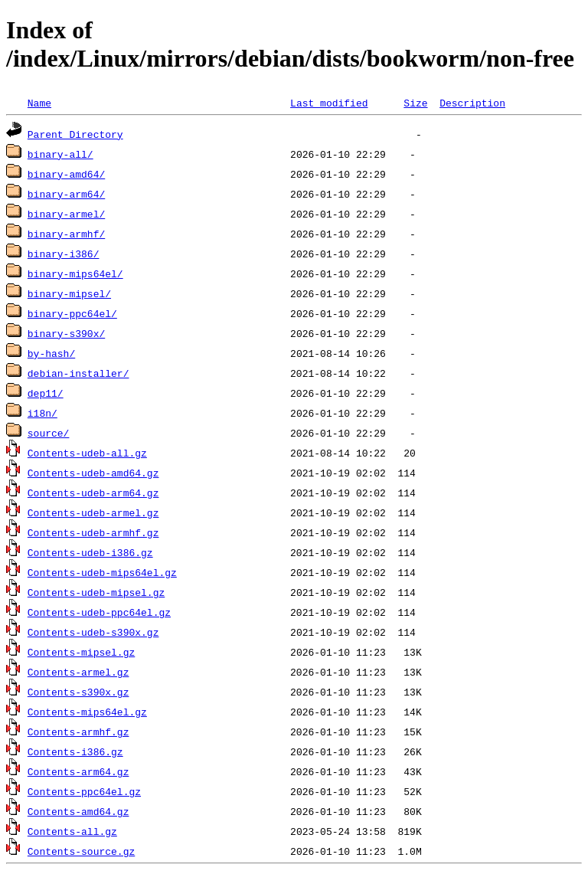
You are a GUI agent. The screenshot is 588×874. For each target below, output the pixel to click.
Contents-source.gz (81, 851)
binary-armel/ (66, 214)
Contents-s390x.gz (78, 692)
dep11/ (46, 393)
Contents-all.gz (72, 831)
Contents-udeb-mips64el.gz (102, 572)
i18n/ (42, 413)
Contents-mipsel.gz (81, 652)
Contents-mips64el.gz (87, 712)
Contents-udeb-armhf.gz (93, 532)
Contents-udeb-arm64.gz (93, 493)
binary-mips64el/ (75, 273)
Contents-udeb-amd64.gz (93, 473)
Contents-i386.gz (75, 751)
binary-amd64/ (66, 174)
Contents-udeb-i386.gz (90, 552)
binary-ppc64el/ (72, 313)
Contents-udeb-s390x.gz (93, 632)
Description (472, 103)
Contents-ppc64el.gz (84, 791)
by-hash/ (51, 353)
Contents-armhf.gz (78, 732)
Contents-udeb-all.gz (87, 453)
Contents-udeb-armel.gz (93, 512)
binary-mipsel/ (69, 293)
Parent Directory (75, 134)
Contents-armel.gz (78, 672)
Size (415, 103)
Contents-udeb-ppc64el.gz (99, 612)
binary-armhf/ (66, 234)
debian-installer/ (78, 373)
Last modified (329, 103)
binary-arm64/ (66, 194)
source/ (49, 433)
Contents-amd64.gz (78, 811)
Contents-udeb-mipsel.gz (96, 592)
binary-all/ (60, 154)
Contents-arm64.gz (78, 771)
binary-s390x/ (66, 333)
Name (39, 103)
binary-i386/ (64, 254)
